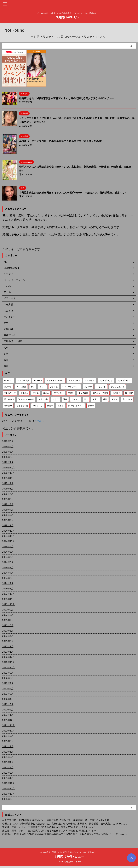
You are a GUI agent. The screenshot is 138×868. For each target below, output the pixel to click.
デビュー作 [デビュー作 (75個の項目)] (101, 387)
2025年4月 (8, 510)
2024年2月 (8, 583)
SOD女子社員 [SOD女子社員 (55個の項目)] (23, 381)
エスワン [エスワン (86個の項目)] (8, 387)
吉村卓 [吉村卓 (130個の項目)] (36, 393)
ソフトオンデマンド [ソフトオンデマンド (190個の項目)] (71, 387)
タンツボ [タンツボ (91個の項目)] (88, 387)
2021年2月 (8, 773)
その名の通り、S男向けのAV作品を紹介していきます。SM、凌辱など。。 (69, 852)
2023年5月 (8, 631)
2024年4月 (8, 573)
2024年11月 (8, 536)
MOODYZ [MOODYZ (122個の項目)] (8, 381)
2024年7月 (8, 557)
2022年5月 (8, 694)
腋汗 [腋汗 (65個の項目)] (105, 399)
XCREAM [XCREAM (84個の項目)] (38, 381)
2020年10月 (8, 794)
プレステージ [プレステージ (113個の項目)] (10, 393)
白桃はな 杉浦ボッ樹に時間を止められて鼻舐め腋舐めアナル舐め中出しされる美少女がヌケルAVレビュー (59, 834)
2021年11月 (8, 725)
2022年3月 (8, 704)
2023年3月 (8, 641)
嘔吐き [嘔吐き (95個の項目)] (46, 393)
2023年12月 (8, 594)
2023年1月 (8, 652)
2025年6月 (8, 499)
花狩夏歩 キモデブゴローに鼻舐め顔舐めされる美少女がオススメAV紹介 (63, 141)
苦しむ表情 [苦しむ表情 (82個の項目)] (127, 399)
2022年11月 (8, 662)
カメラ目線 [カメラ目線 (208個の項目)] (21, 387)
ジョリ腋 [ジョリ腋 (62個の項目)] (54, 387)
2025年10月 (8, 478)
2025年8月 (8, 489)
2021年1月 (8, 778)
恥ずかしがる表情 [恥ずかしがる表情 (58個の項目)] (26, 399)
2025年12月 (8, 467)
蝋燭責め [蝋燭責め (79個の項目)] (8, 406)
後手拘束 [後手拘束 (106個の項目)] (129, 393)
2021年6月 (8, 752)
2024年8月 (8, 552)
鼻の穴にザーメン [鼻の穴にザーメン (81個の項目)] (76, 406)
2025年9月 (8, 483)
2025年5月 (8, 504)
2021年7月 (8, 746)
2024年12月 (8, 531)
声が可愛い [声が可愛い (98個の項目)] (59, 393)
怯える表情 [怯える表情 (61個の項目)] (9, 399)
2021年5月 (8, 757)
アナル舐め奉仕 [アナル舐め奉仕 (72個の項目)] (124, 381)
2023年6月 (8, 625)
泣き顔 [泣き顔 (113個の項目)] (56, 399)
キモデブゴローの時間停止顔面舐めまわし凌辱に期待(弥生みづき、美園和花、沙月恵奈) (49, 820)
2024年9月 (8, 546)
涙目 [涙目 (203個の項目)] (65, 399)
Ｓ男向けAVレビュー (69, 17)
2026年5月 (8, 441)
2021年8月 (8, 741)
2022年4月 (8, 699)
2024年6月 (8, 562)
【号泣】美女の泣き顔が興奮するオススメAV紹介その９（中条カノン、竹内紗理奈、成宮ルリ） (76, 193)
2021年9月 (8, 736)
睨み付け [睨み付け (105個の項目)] (76, 399)
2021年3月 (8, 767)
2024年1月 (8, 588)
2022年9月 (8, 673)
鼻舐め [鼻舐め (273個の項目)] (91, 406)
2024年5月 (8, 567)
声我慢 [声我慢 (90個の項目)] (71, 393)
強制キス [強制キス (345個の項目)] (117, 393)
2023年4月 (8, 636)
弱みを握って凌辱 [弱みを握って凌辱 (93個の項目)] (100, 393)
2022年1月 (8, 715)
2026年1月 (8, 462)
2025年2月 (8, 520)
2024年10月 (8, 541)
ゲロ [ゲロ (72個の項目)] (33, 387)
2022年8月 (8, 678)
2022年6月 (8, 688)
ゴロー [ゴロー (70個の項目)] (42, 387)
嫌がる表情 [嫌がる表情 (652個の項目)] (83, 393)
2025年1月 (8, 525)
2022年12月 (8, 657)
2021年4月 (8, 762)
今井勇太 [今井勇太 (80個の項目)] (24, 393)
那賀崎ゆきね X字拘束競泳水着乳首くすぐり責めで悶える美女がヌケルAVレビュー (69, 98)
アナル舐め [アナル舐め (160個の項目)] (90, 381)
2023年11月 (8, 599)
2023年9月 (8, 610)
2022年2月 (8, 709)
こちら (39, 421)
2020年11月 (8, 788)
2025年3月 (8, 515)
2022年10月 (8, 667)
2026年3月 (8, 452)
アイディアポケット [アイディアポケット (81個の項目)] (55, 381)
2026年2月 (8, 457)
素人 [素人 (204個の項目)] (86, 399)
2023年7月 (8, 620)
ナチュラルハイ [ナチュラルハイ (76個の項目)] (118, 387)
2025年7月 (8, 494)
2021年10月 (8, 731)
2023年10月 (8, 604)
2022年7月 (8, 683)
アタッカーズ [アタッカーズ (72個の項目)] (74, 381)
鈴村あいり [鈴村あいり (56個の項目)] (38, 406)
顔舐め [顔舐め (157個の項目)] (60, 406)
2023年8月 (8, 615)
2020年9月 (8, 799)
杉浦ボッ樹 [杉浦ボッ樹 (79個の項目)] (43, 399)
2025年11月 (8, 473)
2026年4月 (8, 446)
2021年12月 (8, 720)
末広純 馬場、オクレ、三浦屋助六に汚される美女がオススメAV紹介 (39, 827)
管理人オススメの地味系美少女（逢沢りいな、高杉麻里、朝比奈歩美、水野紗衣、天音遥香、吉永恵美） (57, 823)
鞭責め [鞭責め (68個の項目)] (50, 406)
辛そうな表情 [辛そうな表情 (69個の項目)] (22, 406)
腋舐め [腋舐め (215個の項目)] (115, 399)
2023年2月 (8, 646)
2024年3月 (8, 578)
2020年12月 (8, 783)
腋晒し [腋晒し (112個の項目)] (96, 399)
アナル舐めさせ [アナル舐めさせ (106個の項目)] (106, 381)
